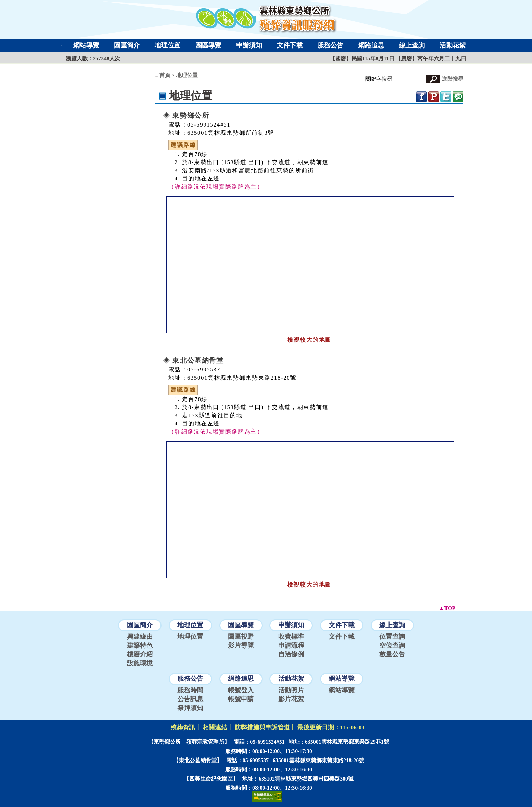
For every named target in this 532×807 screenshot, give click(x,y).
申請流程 (291, 645)
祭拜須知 (190, 708)
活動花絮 (453, 45)
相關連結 (215, 727)
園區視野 (241, 637)
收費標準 (291, 637)
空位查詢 (392, 645)
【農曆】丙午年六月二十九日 (431, 59)
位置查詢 (392, 637)
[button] (433, 79)
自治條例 (291, 654)
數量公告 (392, 654)
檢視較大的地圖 (309, 340)
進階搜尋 (453, 79)
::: (62, 45)
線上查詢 (412, 45)
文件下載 (290, 45)
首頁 (165, 75)
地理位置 (168, 45)
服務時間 (190, 690)
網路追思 (371, 45)
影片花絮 (291, 699)
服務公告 (330, 45)
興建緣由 (140, 637)
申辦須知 (249, 45)
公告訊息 (190, 699)
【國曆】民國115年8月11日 (363, 59)
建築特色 (140, 645)
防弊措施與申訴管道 (262, 727)
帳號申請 (241, 699)
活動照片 (291, 690)
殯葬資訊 (183, 727)
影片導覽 (241, 645)
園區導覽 (208, 45)
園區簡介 (127, 45)
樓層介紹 (140, 654)
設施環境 (140, 663)
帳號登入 (241, 690)
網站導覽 (86, 45)
